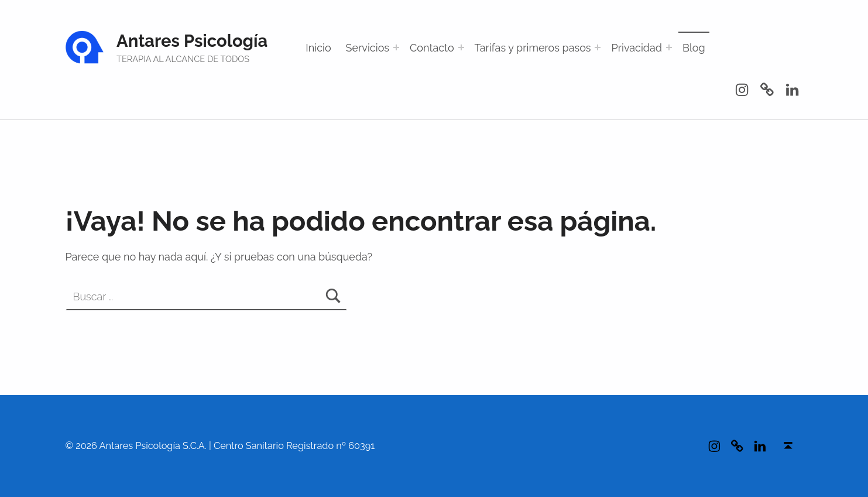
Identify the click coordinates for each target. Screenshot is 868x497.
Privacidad (637, 48)
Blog (694, 48)
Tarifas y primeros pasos (533, 48)
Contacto (432, 48)
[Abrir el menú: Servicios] (396, 47)
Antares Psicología (192, 41)
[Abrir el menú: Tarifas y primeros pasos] (598, 47)
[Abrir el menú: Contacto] (461, 47)
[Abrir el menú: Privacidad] (669, 47)
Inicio (318, 48)
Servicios (368, 48)
